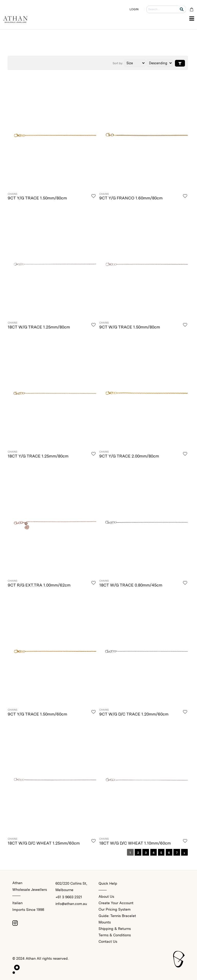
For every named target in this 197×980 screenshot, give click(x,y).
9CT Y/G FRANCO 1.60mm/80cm (131, 198)
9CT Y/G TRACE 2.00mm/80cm (129, 456)
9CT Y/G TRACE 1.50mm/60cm (37, 714)
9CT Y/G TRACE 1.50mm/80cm (37, 198)
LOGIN (134, 9)
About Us (106, 896)
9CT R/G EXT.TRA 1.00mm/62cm (39, 585)
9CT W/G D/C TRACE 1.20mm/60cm (134, 714)
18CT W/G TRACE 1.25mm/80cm (39, 327)
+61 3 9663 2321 (69, 897)
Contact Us (108, 941)
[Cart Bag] (191, 9)
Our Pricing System (115, 909)
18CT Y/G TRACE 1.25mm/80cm (38, 456)
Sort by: (118, 63)
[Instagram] (15, 923)
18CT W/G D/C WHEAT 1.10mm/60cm (135, 843)
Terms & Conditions (115, 935)
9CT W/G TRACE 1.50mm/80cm (130, 327)
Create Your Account (116, 903)
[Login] (93, 197)
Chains (12, 194)
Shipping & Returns (115, 929)
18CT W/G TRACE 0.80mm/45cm (131, 585)
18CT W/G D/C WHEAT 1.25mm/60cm (44, 843)
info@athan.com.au (71, 904)
